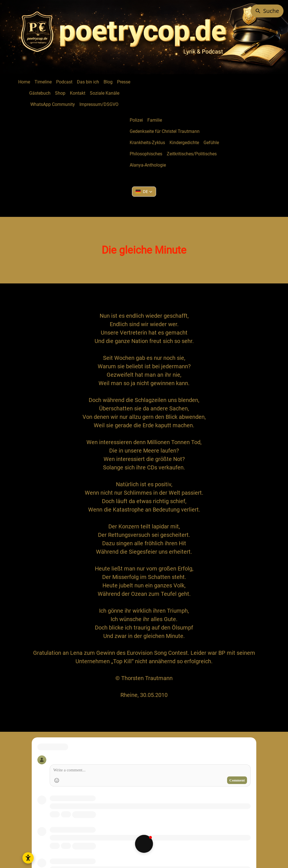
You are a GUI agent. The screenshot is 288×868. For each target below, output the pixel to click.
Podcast (64, 82)
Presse (124, 82)
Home (24, 82)
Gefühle (211, 143)
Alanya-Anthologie (148, 165)
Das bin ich (88, 82)
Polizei (136, 120)
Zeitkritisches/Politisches (192, 154)
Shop (60, 93)
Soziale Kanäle (105, 93)
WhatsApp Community (53, 104)
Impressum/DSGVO (99, 104)
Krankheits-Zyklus (147, 143)
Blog (108, 82)
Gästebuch (40, 93)
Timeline (43, 82)
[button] (144, 192)
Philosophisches (146, 154)
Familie (155, 120)
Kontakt (78, 93)
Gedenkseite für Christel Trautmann (165, 131)
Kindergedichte (184, 143)
